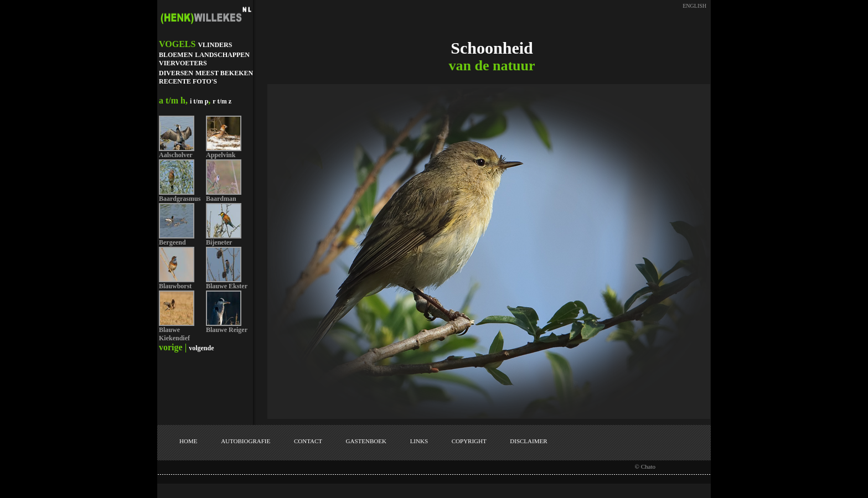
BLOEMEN (176, 55)
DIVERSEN (176, 73)
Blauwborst (175, 286)
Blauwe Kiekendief (174, 334)
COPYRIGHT (469, 441)
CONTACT (308, 441)
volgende (201, 348)
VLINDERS (215, 45)
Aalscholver (176, 155)
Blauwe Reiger (227, 330)
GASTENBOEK (366, 441)
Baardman (221, 199)
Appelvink (221, 155)
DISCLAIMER (528, 441)
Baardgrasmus (180, 199)
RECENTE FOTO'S (188, 81)
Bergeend (172, 242)
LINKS (419, 441)
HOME (188, 441)
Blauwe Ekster (227, 286)
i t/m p (199, 101)
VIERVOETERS (183, 63)
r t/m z (222, 101)
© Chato (645, 466)
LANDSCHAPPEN (222, 55)
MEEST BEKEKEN (224, 73)
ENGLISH (694, 6)
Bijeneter (219, 242)
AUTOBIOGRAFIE (246, 441)
